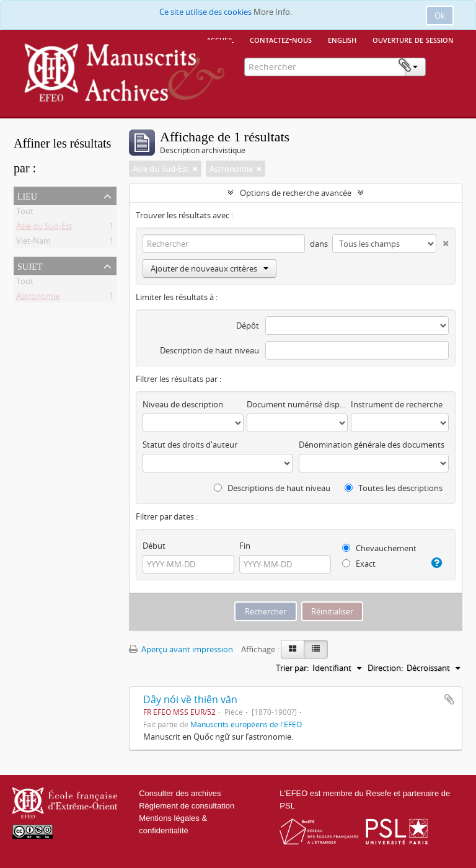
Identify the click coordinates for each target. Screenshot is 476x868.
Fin (245, 546)
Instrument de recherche (397, 404)
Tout (25, 213)
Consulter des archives (180, 793)
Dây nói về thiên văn (190, 699)
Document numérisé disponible (297, 404)
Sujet (30, 265)
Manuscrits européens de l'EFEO (246, 724)
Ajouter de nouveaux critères (209, 268)
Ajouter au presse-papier (449, 699)
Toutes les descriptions (394, 488)
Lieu (27, 195)
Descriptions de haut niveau (272, 488)
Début (154, 546)
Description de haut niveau (209, 350)
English (342, 39)
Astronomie (38, 298)
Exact (359, 564)
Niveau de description (183, 404)
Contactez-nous (281, 39)
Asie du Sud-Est (44, 228)
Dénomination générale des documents (372, 445)
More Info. (273, 12)
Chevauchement (379, 548)
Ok (440, 15)
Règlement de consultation (187, 806)
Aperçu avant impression (181, 649)
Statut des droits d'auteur (190, 445)
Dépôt (248, 325)
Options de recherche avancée (296, 193)
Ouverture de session (413, 39)
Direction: (385, 668)
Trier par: (292, 668)
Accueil (220, 39)
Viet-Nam (33, 243)
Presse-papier (443, 66)
